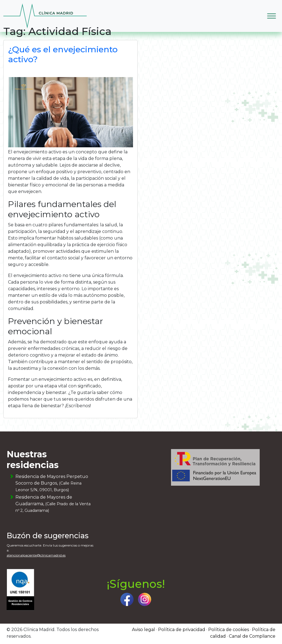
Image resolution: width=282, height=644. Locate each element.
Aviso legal (143, 630)
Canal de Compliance (252, 636)
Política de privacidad (182, 630)
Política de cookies (229, 630)
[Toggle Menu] (272, 16)
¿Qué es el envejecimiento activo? (63, 55)
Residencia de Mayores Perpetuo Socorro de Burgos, (52, 483)
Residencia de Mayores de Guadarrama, (53, 504)
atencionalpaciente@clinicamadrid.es (36, 555)
